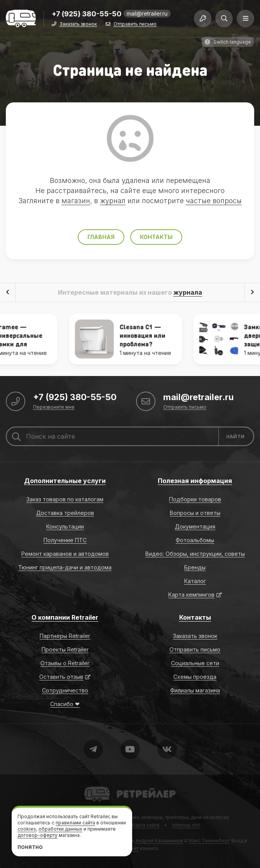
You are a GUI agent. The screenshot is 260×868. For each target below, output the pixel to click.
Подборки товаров (195, 499)
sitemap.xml (186, 825)
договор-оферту (38, 835)
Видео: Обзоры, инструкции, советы (195, 554)
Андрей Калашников (159, 841)
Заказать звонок (78, 24)
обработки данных (60, 829)
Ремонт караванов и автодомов (65, 554)
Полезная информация (195, 481)
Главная (101, 237)
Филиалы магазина (195, 690)
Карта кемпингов (191, 595)
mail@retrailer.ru (147, 13)
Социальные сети (195, 663)
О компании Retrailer (65, 617)
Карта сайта (146, 825)
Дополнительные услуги (65, 481)
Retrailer (94, 786)
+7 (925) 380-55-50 (87, 14)
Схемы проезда (195, 677)
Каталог (195, 581)
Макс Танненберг (209, 841)
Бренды (195, 567)
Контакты (156, 237)
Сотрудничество (65, 690)
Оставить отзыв (61, 677)
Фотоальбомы (195, 540)
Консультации (65, 526)
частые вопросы (214, 201)
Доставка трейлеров (65, 513)
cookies (27, 829)
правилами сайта (75, 823)
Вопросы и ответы (195, 513)
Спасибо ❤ (65, 704)
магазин (76, 201)
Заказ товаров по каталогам (65, 499)
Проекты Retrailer (65, 649)
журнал (113, 201)
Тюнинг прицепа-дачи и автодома (65, 567)
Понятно (30, 847)
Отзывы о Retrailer (65, 663)
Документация (195, 526)
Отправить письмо (135, 24)
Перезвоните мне (54, 407)
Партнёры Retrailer (65, 636)
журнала (188, 292)
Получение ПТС (65, 540)
